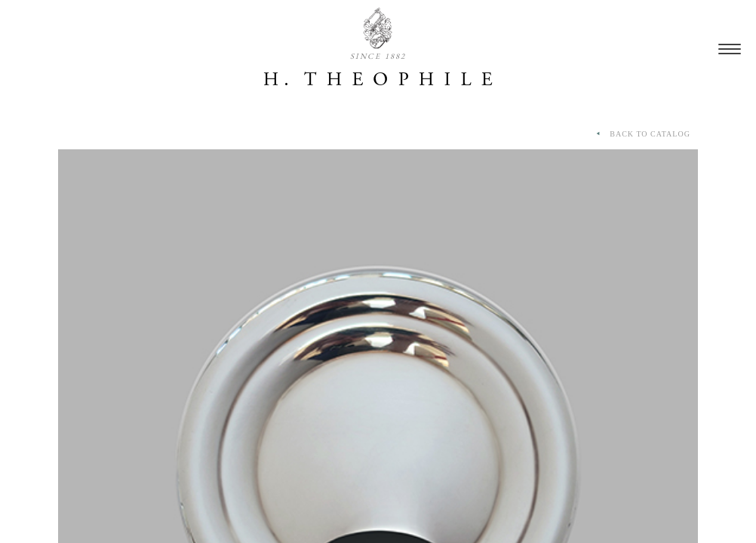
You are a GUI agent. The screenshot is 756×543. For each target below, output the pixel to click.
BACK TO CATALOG (642, 134)
